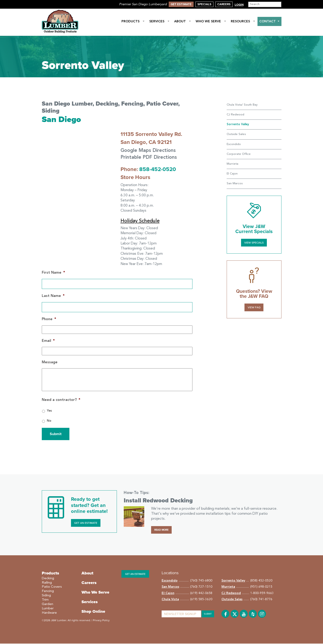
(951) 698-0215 (261, 587)
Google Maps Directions (150, 151)
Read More (161, 530)
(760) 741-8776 (261, 600)
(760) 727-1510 (201, 587)
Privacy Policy (101, 621)
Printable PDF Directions (150, 158)
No (49, 421)
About (183, 21)
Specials (204, 4)
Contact (269, 21)
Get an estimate (135, 574)
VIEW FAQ (254, 307)
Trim (45, 600)
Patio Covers (52, 587)
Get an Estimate (86, 523)
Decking (48, 579)
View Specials (254, 242)
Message (50, 363)
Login (239, 5)
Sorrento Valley (233, 581)
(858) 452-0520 (261, 581)
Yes (49, 411)
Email (48, 341)
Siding (46, 596)
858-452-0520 (158, 170)
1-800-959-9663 (262, 593)
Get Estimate (181, 4)
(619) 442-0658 (201, 593)
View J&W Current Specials (254, 229)
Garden (47, 605)
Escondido (234, 144)
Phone (49, 320)
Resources (243, 21)
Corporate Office (239, 154)
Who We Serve (211, 21)
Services (159, 21)
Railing (47, 583)
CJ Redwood (235, 115)
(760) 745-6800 (201, 581)
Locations (170, 573)
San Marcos (235, 183)
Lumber (48, 609)
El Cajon (232, 174)
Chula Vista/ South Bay (242, 105)
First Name (53, 273)
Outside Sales (236, 134)
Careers (224, 4)
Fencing (48, 592)
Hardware (49, 613)
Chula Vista (170, 600)
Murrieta (232, 164)
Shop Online (93, 612)
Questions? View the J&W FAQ (254, 293)
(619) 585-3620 (201, 600)
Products (133, 21)
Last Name (53, 296)
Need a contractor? (61, 400)
